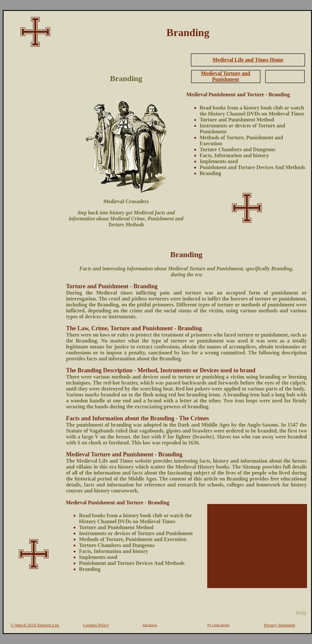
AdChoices (150, 625)
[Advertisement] (34, 151)
